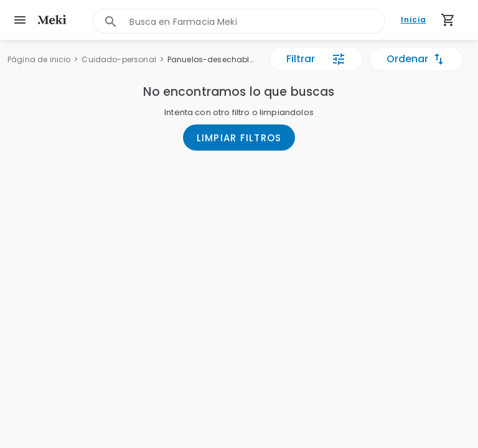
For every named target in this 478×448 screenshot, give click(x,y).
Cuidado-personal (119, 59)
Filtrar (316, 59)
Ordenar (416, 59)
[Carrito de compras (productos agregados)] (448, 20)
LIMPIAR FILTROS (239, 138)
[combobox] (257, 21)
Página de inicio (39, 59)
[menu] (20, 20)
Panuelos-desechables (212, 59)
